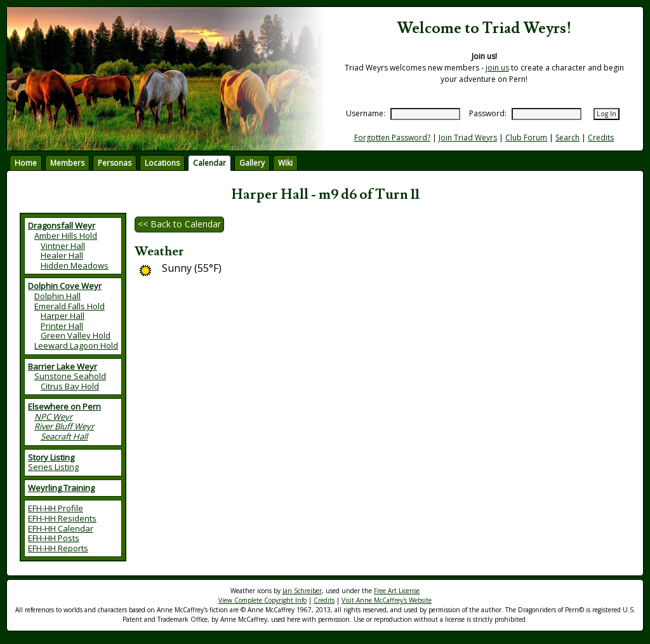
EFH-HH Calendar (61, 528)
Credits (601, 138)
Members (67, 163)
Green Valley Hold (76, 335)
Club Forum (526, 138)
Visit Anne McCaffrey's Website (387, 600)
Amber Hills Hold (66, 236)
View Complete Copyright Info (262, 600)
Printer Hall (62, 326)
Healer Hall (62, 255)
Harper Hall (63, 316)
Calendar (209, 163)
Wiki (285, 163)
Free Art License (397, 591)
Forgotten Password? (392, 138)
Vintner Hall (63, 246)
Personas (115, 163)
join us (497, 68)
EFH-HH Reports (58, 548)
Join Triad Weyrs (468, 138)
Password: (488, 113)
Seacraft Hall (64, 436)
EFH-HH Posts (54, 538)
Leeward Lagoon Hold (76, 345)
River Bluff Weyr (64, 426)
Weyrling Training (61, 488)
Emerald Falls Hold (70, 306)
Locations (162, 163)
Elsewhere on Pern (64, 406)
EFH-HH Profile (56, 508)
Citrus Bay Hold (70, 386)
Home (26, 163)
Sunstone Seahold (70, 376)
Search (567, 138)
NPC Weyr (53, 417)
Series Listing (53, 467)
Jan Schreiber (302, 591)
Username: (366, 113)
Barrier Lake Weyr (63, 366)
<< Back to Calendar (179, 224)
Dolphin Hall (57, 296)
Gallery (252, 163)
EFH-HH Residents (62, 518)
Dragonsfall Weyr (62, 225)
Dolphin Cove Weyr (65, 286)
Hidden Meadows (75, 265)
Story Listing (51, 457)
